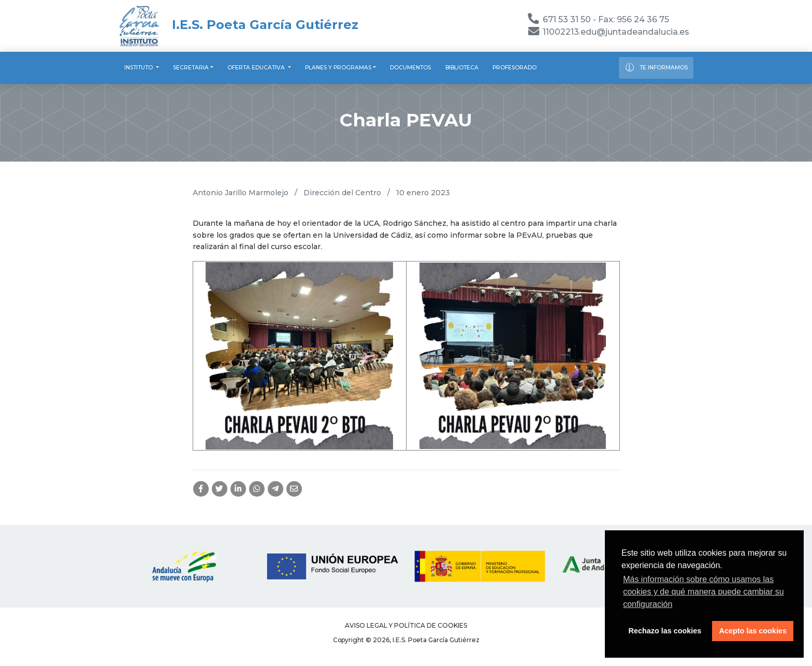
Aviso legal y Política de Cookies (406, 625)
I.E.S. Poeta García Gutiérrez (238, 25)
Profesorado (514, 68)
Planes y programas (338, 68)
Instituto (139, 68)
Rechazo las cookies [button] (665, 631)
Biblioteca (462, 68)
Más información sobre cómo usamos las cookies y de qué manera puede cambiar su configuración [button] (703, 592)
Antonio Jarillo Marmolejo (241, 193)
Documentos (410, 68)
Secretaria (191, 68)
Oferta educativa (257, 68)
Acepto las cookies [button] (753, 631)
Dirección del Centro (342, 193)
